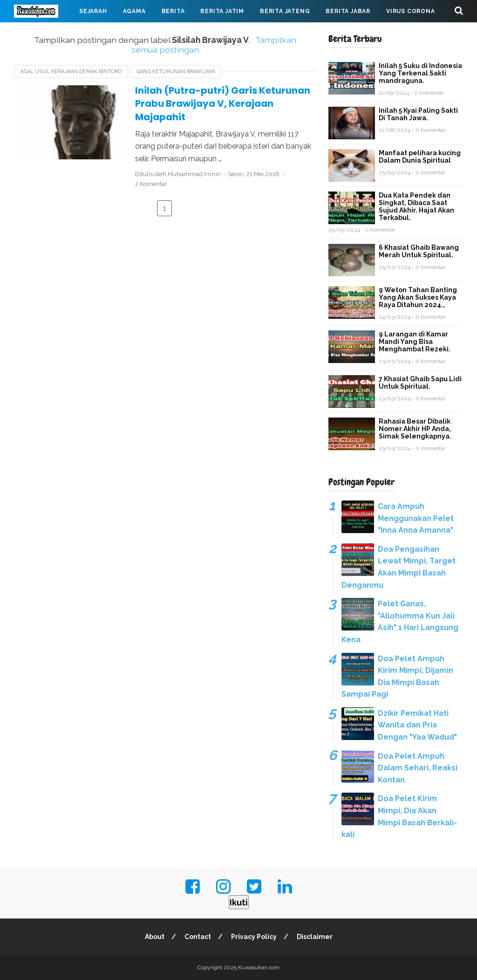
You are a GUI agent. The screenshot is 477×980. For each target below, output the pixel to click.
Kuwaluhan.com (259, 967)
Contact (198, 937)
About (155, 937)
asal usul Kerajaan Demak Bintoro (71, 72)
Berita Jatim (222, 11)
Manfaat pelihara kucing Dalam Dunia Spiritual (420, 157)
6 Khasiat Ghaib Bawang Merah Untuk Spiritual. (419, 251)
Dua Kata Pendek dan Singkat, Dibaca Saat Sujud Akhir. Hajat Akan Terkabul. (416, 206)
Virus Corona (411, 11)
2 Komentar (151, 184)
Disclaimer (315, 937)
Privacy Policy (254, 937)
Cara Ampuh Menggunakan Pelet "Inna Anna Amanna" (416, 518)
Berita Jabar (348, 11)
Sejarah (93, 11)
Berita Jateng (285, 11)
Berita (173, 11)
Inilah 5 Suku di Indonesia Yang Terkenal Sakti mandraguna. (420, 73)
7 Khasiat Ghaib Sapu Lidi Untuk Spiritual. (420, 383)
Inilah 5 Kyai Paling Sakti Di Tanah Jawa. (418, 114)
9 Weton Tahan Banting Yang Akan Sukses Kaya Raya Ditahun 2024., (418, 297)
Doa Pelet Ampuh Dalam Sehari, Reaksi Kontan (418, 768)
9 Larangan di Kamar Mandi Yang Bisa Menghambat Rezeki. (415, 342)
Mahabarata (43, 34)
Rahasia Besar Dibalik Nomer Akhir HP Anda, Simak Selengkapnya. (415, 429)
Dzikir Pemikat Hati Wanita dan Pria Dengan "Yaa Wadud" (417, 725)
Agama (134, 11)
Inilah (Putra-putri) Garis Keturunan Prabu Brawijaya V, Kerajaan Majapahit (223, 104)
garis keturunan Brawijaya (176, 72)
